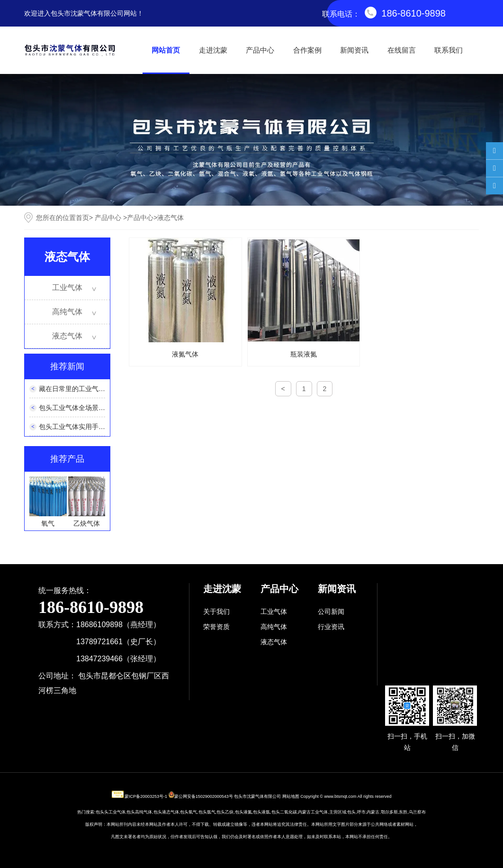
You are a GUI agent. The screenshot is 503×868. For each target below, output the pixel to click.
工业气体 (67, 288)
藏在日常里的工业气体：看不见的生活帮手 (102, 389)
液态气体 (67, 336)
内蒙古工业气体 (313, 812)
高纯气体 (67, 312)
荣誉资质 (216, 627)
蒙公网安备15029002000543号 (204, 796)
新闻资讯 (354, 50)
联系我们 (449, 50)
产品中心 (260, 50)
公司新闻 (331, 612)
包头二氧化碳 (284, 812)
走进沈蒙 (213, 50)
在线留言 (402, 50)
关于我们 (216, 612)
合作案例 (307, 50)
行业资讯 (331, 627)
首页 (82, 218)
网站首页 (166, 50)
